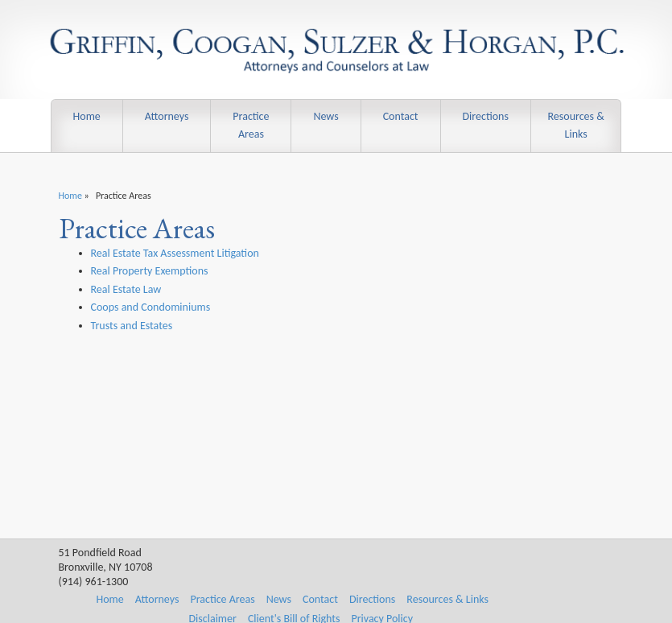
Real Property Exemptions (150, 271)
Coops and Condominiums (151, 307)
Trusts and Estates (132, 326)
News (326, 116)
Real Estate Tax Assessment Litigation (175, 253)
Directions (485, 116)
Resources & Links (575, 125)
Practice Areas (251, 125)
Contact (401, 116)
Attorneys (167, 116)
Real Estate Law (126, 289)
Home (87, 116)
